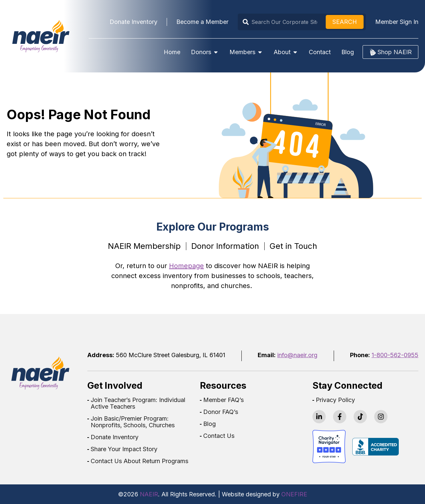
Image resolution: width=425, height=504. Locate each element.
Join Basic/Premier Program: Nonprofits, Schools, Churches (133, 422)
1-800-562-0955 (395, 355)
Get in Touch (293, 246)
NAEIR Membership (144, 246)
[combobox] (283, 22)
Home (172, 52)
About (286, 52)
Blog (348, 52)
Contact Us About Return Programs (139, 461)
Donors (205, 52)
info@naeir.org (297, 355)
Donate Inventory (115, 437)
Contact (320, 52)
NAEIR (149, 494)
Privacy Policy (335, 400)
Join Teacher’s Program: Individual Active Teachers (138, 403)
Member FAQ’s (223, 400)
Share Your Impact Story (124, 449)
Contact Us (219, 436)
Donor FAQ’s (221, 412)
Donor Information (225, 246)
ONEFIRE (294, 494)
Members (246, 52)
